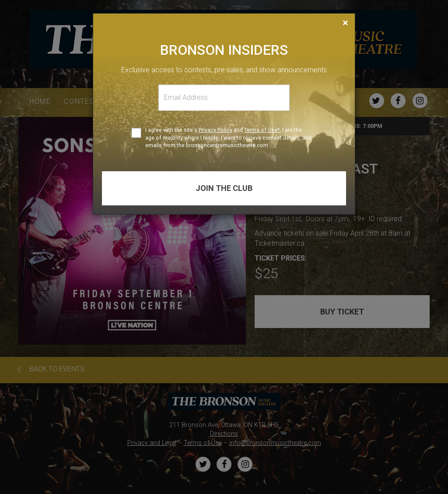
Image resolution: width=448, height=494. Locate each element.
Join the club (224, 188)
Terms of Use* (262, 130)
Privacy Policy (215, 130)
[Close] (345, 23)
